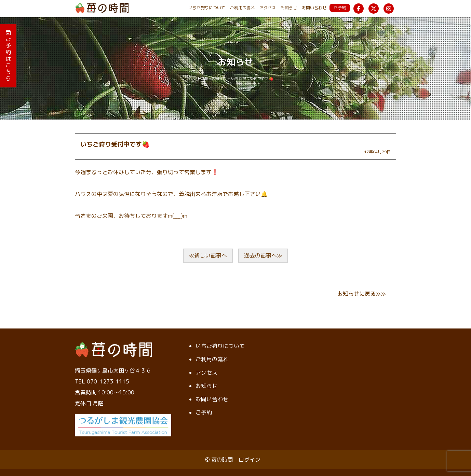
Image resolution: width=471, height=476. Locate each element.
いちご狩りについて (207, 8)
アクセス (268, 8)
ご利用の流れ (242, 8)
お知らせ (289, 8)
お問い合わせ (314, 8)
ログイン (250, 460)
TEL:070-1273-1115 (102, 381)
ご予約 (340, 8)
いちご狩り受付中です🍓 (115, 144)
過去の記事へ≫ (263, 255)
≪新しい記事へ (208, 255)
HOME (203, 79)
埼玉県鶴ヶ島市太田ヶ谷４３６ (113, 370)
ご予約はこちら (8, 56)
